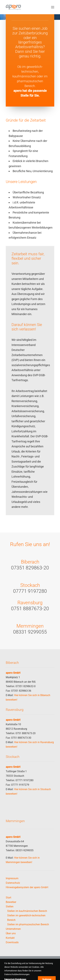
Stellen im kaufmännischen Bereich (27, 911)
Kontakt (10, 938)
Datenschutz (13, 883)
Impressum (12, 878)
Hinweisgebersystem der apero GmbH (27, 887)
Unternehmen (13, 929)
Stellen (10, 907)
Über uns (11, 933)
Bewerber (11, 902)
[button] (53, 7)
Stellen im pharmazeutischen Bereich (28, 924)
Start (8, 898)
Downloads (12, 942)
